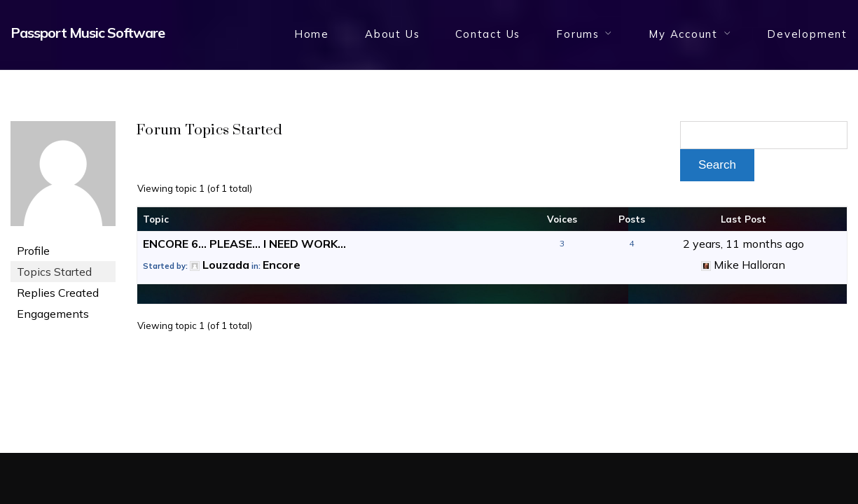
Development (807, 34)
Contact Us (488, 34)
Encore (282, 265)
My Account (683, 34)
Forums (578, 34)
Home (312, 34)
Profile (33, 251)
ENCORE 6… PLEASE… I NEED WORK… (244, 244)
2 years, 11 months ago (743, 244)
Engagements (53, 314)
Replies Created (58, 293)
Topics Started (54, 272)
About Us (392, 34)
